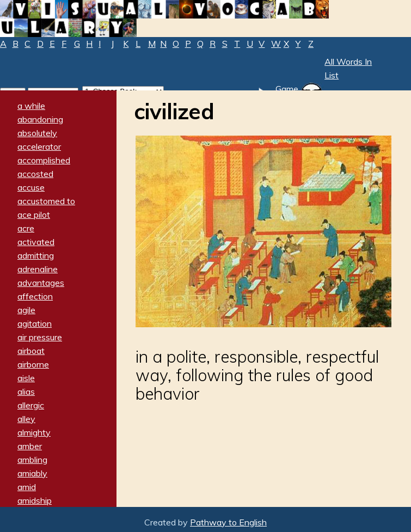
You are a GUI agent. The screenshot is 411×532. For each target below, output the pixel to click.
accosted (35, 174)
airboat (31, 351)
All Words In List (348, 68)
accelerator (39, 146)
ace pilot (34, 215)
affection (35, 296)
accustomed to (46, 201)
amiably (32, 473)
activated (36, 242)
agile (26, 310)
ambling (32, 460)
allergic (31, 405)
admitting (36, 255)
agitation (35, 323)
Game (287, 89)
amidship (35, 500)
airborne (33, 364)
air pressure (40, 337)
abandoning (40, 119)
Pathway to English (228, 522)
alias (26, 392)
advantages (41, 283)
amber (30, 446)
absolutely (37, 133)
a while (31, 106)
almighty (34, 432)
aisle (26, 378)
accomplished (44, 160)
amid (27, 487)
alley (26, 419)
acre (26, 228)
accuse (31, 187)
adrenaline (38, 269)
